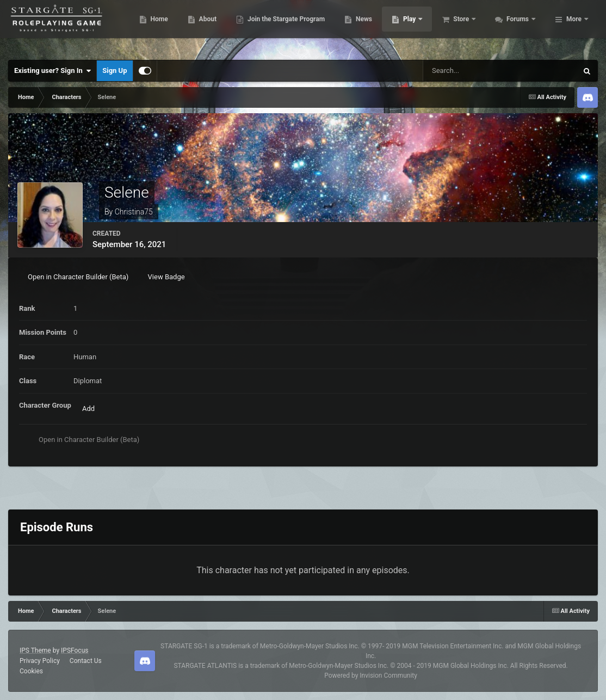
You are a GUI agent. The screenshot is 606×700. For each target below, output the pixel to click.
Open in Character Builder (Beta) (78, 277)
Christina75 (134, 212)
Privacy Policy (40, 661)
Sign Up (115, 70)
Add (88, 409)
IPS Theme (35, 650)
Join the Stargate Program (345, 27)
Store (521, 27)
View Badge (166, 277)
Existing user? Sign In (52, 71)
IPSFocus (75, 650)
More (574, 27)
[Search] (469, 71)
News (423, 27)
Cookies (31, 671)
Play (469, 27)
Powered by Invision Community (371, 676)
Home (218, 27)
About (267, 27)
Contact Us (86, 661)
